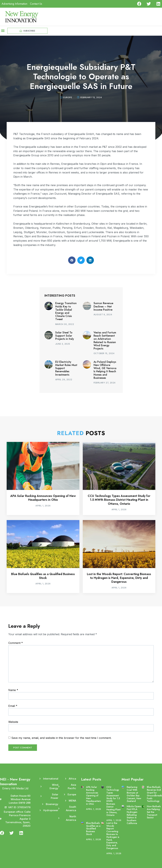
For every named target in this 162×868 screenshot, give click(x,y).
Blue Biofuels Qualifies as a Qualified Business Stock (43, 576)
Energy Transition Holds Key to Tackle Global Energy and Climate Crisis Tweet (66, 311)
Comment (16, 643)
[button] (3, 30)
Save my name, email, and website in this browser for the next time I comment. (61, 738)
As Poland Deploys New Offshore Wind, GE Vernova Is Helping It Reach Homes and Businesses (105, 370)
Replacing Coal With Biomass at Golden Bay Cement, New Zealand (134, 794)
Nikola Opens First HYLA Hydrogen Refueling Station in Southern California (134, 815)
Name (13, 690)
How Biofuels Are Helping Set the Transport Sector (154, 812)
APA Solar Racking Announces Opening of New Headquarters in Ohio (43, 498)
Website (13, 722)
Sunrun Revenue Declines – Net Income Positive (103, 306)
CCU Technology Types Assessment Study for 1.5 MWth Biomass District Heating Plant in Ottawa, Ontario (119, 500)
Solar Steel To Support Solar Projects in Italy (65, 336)
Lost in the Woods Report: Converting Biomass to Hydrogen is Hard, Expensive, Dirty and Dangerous (119, 578)
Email (13, 706)
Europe (68, 97)
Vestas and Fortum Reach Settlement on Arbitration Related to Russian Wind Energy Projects (105, 341)
